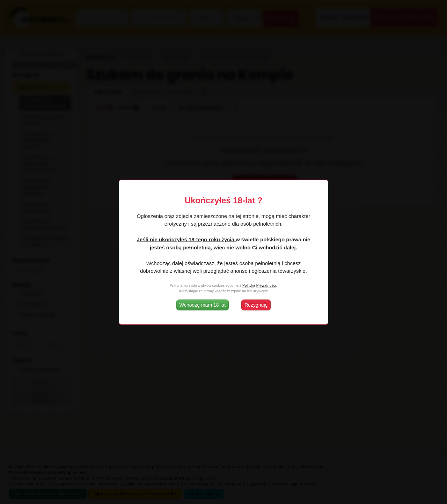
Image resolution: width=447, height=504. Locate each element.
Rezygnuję (256, 305)
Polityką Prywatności (259, 285)
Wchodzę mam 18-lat (203, 305)
